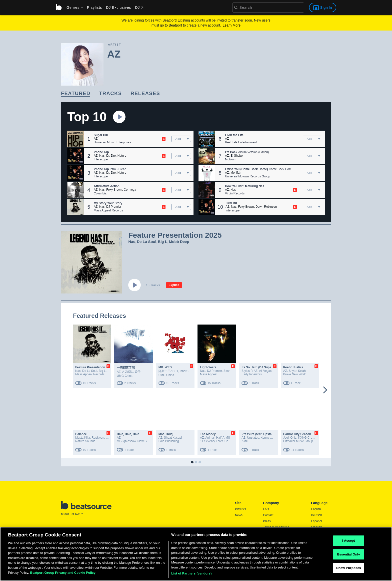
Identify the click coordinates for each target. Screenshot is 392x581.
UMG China (125, 376)
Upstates (253, 438)
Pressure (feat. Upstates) (259, 434)
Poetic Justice (293, 367)
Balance (81, 434)
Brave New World (295, 374)
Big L (163, 242)
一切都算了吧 (126, 368)
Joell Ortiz (290, 438)
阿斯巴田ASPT (168, 371)
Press (267, 521)
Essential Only (349, 560)
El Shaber (237, 156)
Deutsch (316, 515)
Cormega (130, 190)
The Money (208, 434)
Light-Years (208, 367)
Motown (230, 159)
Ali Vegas (265, 371)
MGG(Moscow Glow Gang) (135, 441)
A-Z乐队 (128, 372)
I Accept (349, 547)
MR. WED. (166, 367)
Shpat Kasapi (173, 438)
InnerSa (185, 371)
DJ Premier (114, 207)
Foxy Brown (114, 190)
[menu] (73, 8)
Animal (210, 438)
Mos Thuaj (166, 434)
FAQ (266, 509)
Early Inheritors (252, 374)
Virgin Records (235, 193)
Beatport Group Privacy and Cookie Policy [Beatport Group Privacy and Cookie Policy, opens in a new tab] (63, 579)
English (316, 509)
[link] (76, 94)
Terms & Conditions (276, 527)
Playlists (94, 8)
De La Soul (146, 242)
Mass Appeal (209, 374)
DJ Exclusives (118, 8)
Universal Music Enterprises (112, 142)
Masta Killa (83, 438)
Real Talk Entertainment (241, 142)
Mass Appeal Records (108, 210)
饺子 (138, 372)
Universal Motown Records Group (247, 176)
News (239, 515)
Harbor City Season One (300, 434)
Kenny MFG (268, 438)
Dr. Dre (111, 156)
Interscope (101, 159)
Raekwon (98, 438)
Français (317, 527)
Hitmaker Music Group (298, 441)
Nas (102, 156)
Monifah (236, 173)
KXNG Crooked (309, 438)
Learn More (232, 25)
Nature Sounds (85, 441)
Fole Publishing (169, 441)
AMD (245, 441)
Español (316, 521)
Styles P (247, 371)
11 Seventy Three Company (219, 441)
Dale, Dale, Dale (128, 434)
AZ (96, 139)
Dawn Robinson (266, 207)
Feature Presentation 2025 (94, 367)
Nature (122, 156)
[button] (75, 139)
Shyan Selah (297, 371)
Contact (268, 515)
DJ (139, 8)
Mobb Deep (179, 242)
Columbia (100, 193)
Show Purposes (349, 574)
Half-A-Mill (223, 438)
